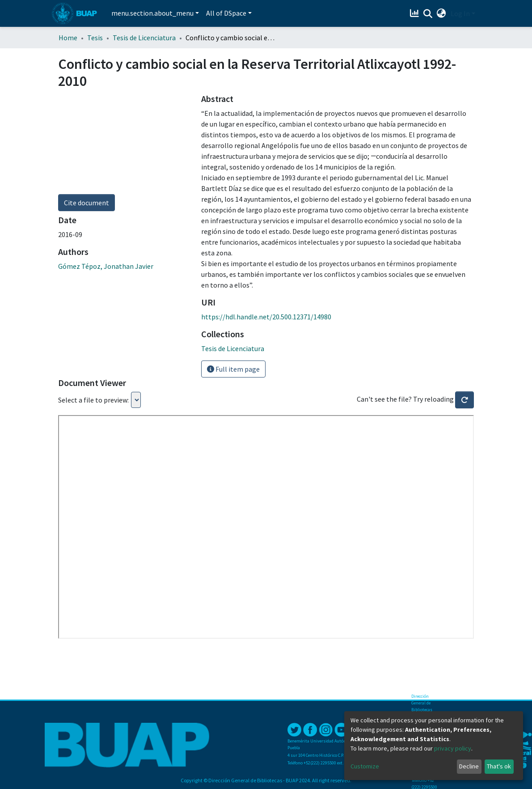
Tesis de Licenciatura (144, 38)
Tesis (95, 38)
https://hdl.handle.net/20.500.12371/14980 (266, 317)
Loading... (136, 400)
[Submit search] (428, 14)
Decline (469, 766)
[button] (441, 13)
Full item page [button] (233, 369)
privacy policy (453, 748)
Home (68, 38)
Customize (365, 766)
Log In (460, 13)
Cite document (87, 203)
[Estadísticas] (416, 13)
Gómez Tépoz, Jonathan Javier (106, 266)
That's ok (499, 766)
